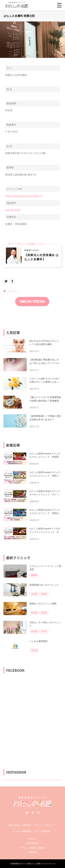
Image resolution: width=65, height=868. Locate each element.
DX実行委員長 (32, 843)
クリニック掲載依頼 (22, 831)
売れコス (33, 839)
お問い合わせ (14, 825)
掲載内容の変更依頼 (32, 301)
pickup (18, 291)
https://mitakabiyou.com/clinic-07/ (24, 196)
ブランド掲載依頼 (42, 831)
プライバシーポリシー (44, 825)
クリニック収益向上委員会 (33, 848)
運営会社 (27, 825)
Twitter (27, 813)
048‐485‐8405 (13, 210)
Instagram (38, 813)
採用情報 (33, 852)
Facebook (33, 813)
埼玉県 (11, 291)
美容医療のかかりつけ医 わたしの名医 (26, 864)
